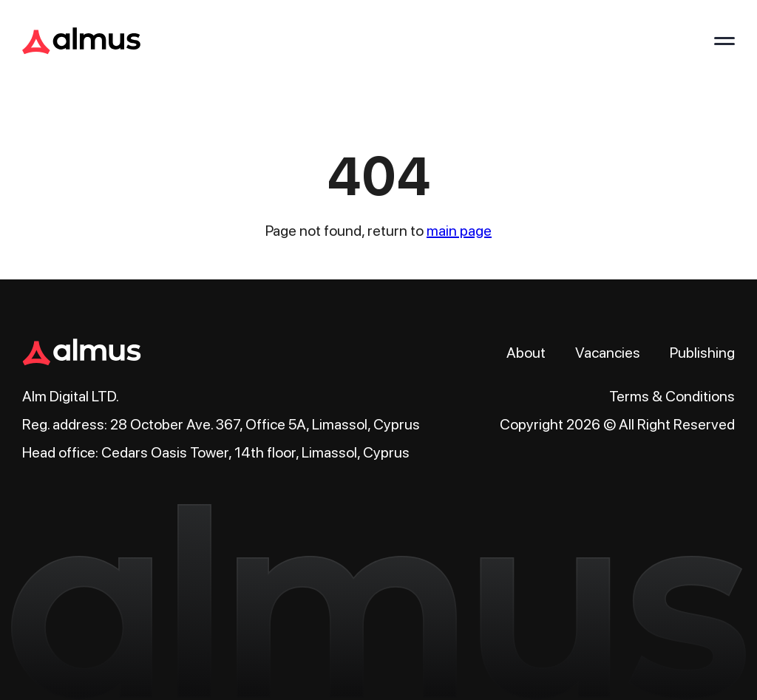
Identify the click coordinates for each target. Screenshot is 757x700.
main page (459, 231)
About (526, 353)
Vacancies (608, 353)
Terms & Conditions (672, 396)
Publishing (702, 353)
